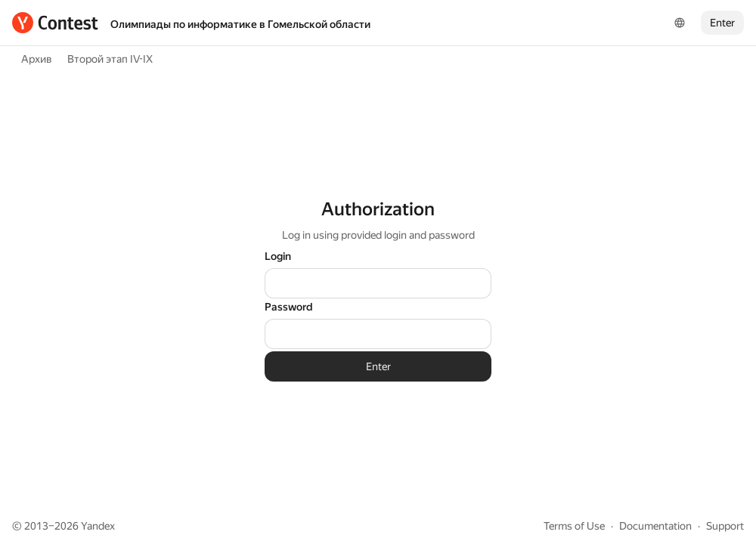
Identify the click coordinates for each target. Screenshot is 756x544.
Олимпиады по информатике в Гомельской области (240, 24)
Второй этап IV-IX (110, 59)
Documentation (655, 526)
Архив (37, 59)
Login (278, 256)
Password (289, 307)
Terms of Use (574, 526)
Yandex (98, 526)
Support (725, 526)
